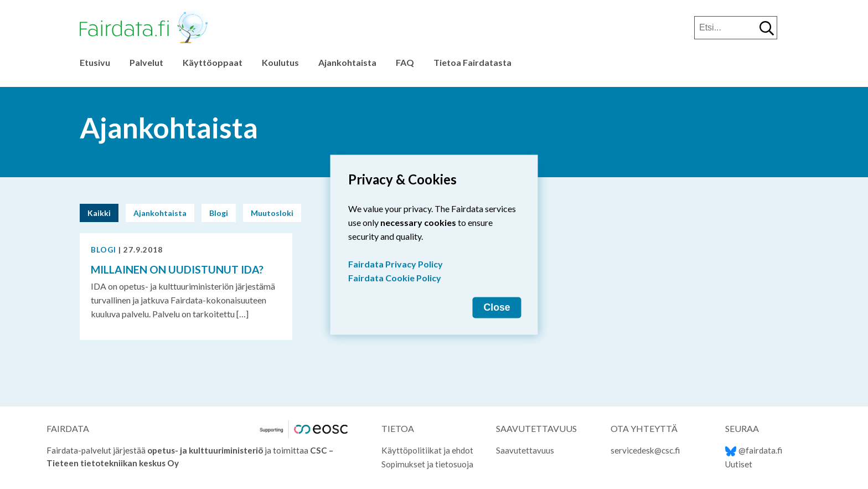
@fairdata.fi (754, 450)
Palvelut (146, 62)
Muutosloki (272, 213)
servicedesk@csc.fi (645, 450)
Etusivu (95, 62)
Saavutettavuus (525, 450)
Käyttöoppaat (213, 62)
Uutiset (739, 464)
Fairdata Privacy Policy (396, 263)
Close (497, 307)
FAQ (405, 62)
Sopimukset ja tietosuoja (427, 464)
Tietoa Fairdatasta (472, 62)
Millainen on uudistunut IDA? (177, 269)
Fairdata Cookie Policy (395, 277)
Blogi (219, 213)
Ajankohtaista (347, 62)
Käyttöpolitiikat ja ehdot (427, 450)
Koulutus (280, 62)
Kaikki (99, 213)
